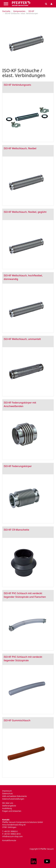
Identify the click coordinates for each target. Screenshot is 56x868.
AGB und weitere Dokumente (14, 796)
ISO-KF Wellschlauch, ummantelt (22, 339)
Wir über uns (8, 803)
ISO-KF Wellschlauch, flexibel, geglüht (25, 212)
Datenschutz (7, 794)
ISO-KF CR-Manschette (16, 530)
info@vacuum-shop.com (12, 836)
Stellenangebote (9, 806)
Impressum (7, 791)
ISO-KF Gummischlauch (17, 720)
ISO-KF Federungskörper (18, 466)
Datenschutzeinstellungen (13, 799)
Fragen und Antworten (12, 811)
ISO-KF (31, 11)
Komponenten (19, 11)
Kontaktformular (9, 840)
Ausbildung (7, 808)
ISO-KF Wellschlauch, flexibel (20, 148)
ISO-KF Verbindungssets (17, 85)
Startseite (6, 11)
